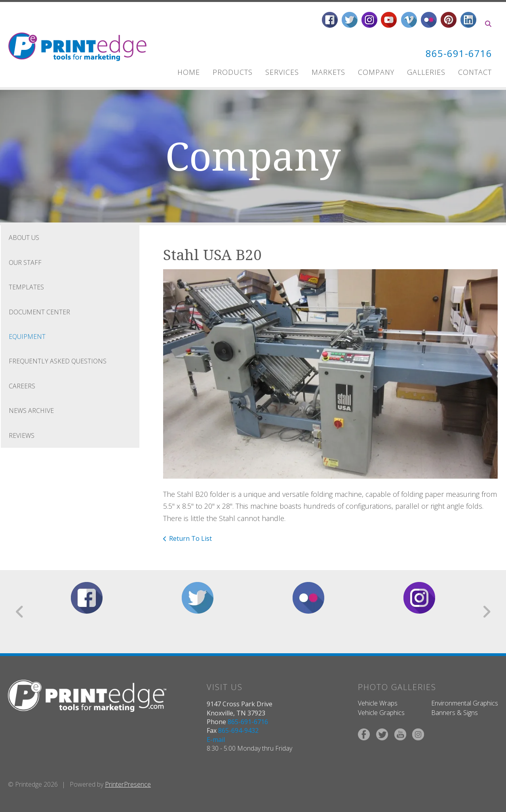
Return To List (190, 538)
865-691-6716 (459, 53)
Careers (22, 386)
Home (189, 72)
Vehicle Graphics (381, 713)
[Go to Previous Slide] (20, 611)
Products (233, 72)
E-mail (216, 739)
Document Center (39, 312)
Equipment (27, 336)
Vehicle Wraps (378, 703)
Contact (475, 72)
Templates (26, 287)
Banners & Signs (455, 713)
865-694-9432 (238, 730)
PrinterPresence (128, 784)
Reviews (22, 435)
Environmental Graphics (465, 703)
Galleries (426, 72)
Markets (328, 72)
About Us (24, 238)
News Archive (31, 411)
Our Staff (25, 262)
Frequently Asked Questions (58, 361)
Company (376, 72)
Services (282, 72)
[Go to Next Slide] (486, 611)
